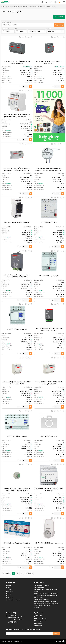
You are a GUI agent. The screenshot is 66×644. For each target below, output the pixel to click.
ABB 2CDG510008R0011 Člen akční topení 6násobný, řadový (49, 62)
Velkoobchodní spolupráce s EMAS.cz (45, 602)
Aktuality (9, 590)
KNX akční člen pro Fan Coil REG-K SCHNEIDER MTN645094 (49, 490)
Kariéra (8, 596)
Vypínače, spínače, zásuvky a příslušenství (16, 7)
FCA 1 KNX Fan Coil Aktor (49, 222)
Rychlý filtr (59, 17)
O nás (8, 588)
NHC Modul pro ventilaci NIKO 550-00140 (17, 222)
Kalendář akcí (10, 592)
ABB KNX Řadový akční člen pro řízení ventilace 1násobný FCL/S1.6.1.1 (17, 383)
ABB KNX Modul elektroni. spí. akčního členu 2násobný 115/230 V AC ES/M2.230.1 (17, 276)
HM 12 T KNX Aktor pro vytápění (17, 436)
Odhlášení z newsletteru (13, 600)
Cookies (37, 607)
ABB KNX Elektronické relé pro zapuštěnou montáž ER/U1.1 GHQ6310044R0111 (17, 490)
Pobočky (9, 594)
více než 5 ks (28, 67)
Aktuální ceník (38, 598)
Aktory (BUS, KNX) (52, 7)
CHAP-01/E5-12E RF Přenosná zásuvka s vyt (49, 543)
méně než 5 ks (59, 67)
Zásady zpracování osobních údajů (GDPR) (46, 596)
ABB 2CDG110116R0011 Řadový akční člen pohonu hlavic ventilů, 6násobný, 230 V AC (17, 116)
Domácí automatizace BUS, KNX (37, 7)
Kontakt (9, 586)
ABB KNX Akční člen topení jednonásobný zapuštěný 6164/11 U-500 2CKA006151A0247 (49, 169)
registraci (8, 77)
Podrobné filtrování (37, 31)
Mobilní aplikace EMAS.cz (41, 600)
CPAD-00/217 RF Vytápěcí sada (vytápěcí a (17, 543)
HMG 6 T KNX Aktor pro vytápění (49, 276)
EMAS (2, 7)
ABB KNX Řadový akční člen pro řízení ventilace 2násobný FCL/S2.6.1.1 (49, 383)
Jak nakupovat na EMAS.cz (42, 586)
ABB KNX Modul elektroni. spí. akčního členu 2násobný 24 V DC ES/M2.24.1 (49, 329)
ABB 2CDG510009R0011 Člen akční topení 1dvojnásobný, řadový (17, 62)
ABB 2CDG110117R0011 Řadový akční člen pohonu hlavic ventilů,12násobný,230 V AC (17, 169)
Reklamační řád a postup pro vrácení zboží (46, 593)
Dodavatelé (9, 598)
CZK (51, 2)
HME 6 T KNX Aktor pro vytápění (17, 329)
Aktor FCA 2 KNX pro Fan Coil (49, 436)
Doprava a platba (39, 588)
